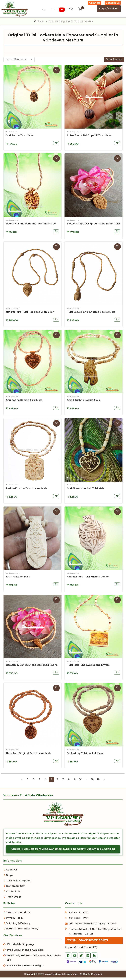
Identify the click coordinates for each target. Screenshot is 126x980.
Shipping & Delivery (18, 926)
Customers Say (15, 888)
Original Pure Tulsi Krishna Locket (88, 579)
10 (81, 782)
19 (98, 782)
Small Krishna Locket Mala (83, 403)
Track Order (14, 899)
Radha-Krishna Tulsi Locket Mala (27, 491)
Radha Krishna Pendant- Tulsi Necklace (31, 226)
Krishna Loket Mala (18, 579)
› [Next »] (104, 782)
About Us (95, 3)
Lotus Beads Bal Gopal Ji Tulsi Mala (89, 138)
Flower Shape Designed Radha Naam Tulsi (93, 226)
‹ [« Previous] (22, 782)
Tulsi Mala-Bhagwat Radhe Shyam (88, 667)
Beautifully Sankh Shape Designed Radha (32, 667)
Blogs (10, 878)
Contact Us (113, 3)
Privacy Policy (15, 920)
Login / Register (109, 9)
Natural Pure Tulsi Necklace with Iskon (30, 314)
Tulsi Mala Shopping (19, 883)
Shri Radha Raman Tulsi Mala (24, 403)
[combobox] (19, 62)
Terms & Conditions (18, 915)
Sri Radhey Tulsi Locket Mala (85, 756)
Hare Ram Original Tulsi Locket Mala (29, 756)
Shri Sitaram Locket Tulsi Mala (86, 491)
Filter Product (114, 62)
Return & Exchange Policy (22, 931)
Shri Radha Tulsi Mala (19, 138)
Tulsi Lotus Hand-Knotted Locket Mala (91, 314)
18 (92, 782)
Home (40, 21)
